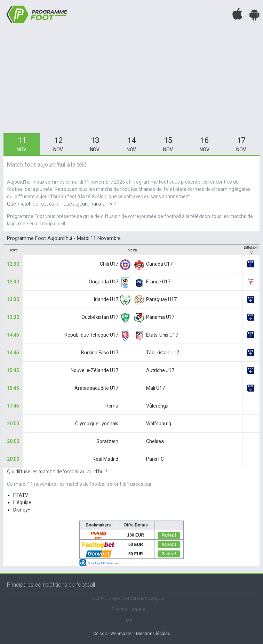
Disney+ (22, 510)
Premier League (128, 609)
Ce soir (100, 633)
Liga (128, 620)
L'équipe (22, 502)
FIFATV (21, 495)
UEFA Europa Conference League (128, 598)
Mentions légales (153, 633)
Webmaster (122, 633)
